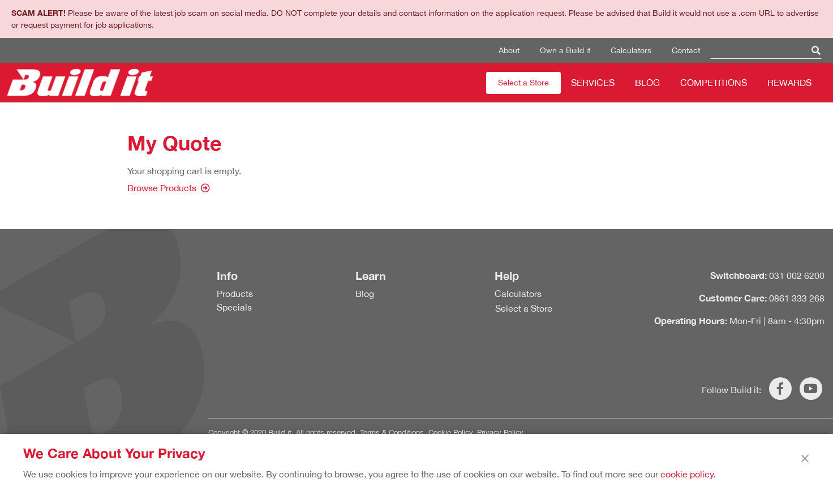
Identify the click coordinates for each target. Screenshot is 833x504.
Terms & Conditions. (393, 432)
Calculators (631, 50)
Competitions (714, 83)
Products (235, 294)
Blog (647, 83)
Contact (686, 50)
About (509, 50)
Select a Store (523, 83)
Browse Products (162, 188)
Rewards (789, 83)
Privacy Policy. (501, 432)
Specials (234, 307)
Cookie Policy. (452, 432)
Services (593, 83)
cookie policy (687, 474)
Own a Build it (565, 50)
